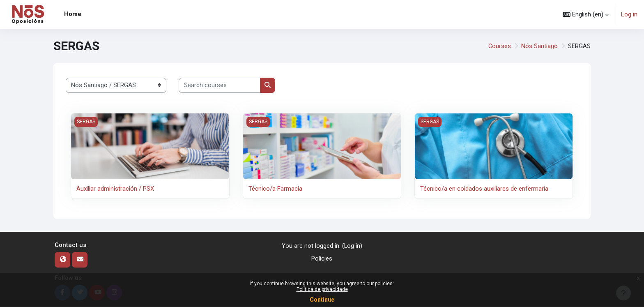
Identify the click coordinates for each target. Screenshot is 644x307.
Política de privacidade (322, 289)
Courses (499, 46)
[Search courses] (220, 85)
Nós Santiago (539, 46)
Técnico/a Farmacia (275, 189)
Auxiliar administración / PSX (115, 189)
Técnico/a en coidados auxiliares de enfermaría (484, 189)
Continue (322, 300)
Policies (322, 259)
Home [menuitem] (73, 14)
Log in (629, 14)
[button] (586, 14)
